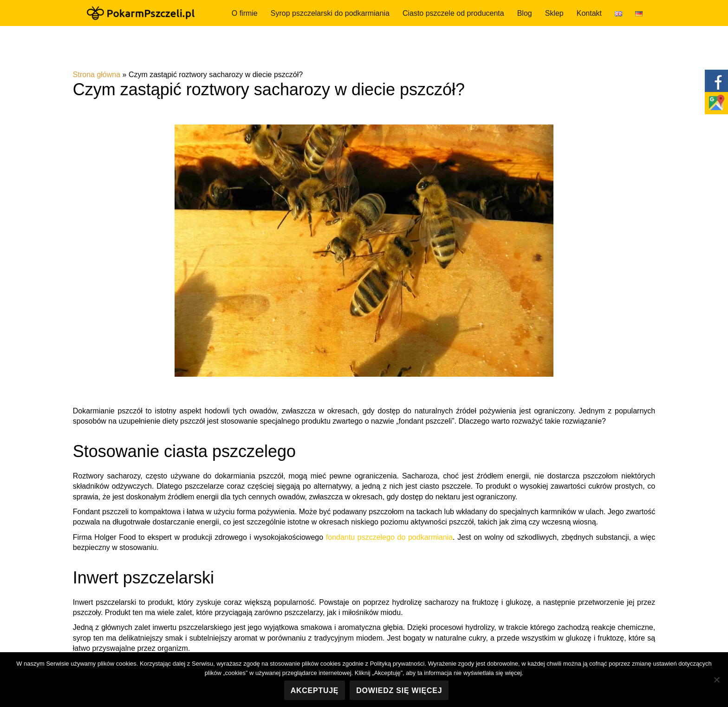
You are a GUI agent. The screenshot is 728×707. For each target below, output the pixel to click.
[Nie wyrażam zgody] (716, 680)
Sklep (554, 13)
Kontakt (589, 13)
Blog (525, 13)
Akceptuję (315, 691)
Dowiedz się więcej (399, 691)
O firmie (245, 13)
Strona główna (97, 75)
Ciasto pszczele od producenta (453, 13)
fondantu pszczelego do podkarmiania (389, 537)
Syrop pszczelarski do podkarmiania (330, 13)
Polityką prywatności (397, 664)
